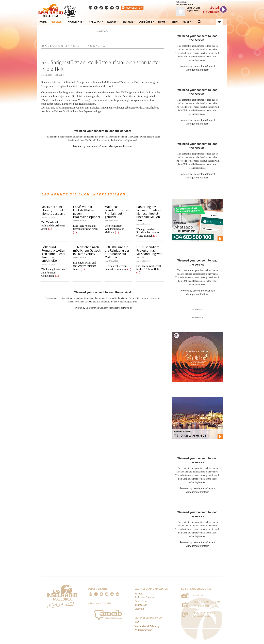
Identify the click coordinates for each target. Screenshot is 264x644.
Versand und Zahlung (147, 626)
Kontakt (139, 594)
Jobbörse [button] (145, 22)
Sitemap (139, 609)
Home (43, 22)
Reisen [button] (187, 22)
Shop (175, 22)
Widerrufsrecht (143, 630)
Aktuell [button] (56, 22)
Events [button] (112, 22)
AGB (137, 622)
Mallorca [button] (95, 22)
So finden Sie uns (144, 597)
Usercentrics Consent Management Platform (109, 146)
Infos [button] (162, 22)
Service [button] (128, 22)
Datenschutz (142, 601)
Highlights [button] (75, 22)
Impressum (141, 605)
